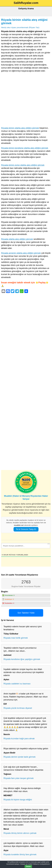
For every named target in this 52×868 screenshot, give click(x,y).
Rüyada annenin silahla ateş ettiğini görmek (21, 253)
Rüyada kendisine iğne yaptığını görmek (22, 659)
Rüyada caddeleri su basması (17, 684)
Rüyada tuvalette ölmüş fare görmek (20, 855)
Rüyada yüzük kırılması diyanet (18, 708)
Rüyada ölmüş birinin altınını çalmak (20, 833)
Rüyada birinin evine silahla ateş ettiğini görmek (23, 165)
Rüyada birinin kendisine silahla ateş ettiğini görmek (25, 148)
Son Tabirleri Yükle (26, 613)
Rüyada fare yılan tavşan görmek (19, 778)
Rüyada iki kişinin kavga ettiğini (18, 800)
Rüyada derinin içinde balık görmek (20, 757)
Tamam (28, 866)
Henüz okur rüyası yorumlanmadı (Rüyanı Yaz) (20, 27)
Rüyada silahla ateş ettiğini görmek (17, 239)
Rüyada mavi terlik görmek (16, 638)
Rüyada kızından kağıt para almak (19, 739)
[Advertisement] (26, 100)
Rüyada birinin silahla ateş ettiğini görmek (20, 128)
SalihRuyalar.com (26, 3)
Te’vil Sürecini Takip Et (26, 529)
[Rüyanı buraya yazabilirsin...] (26, 546)
